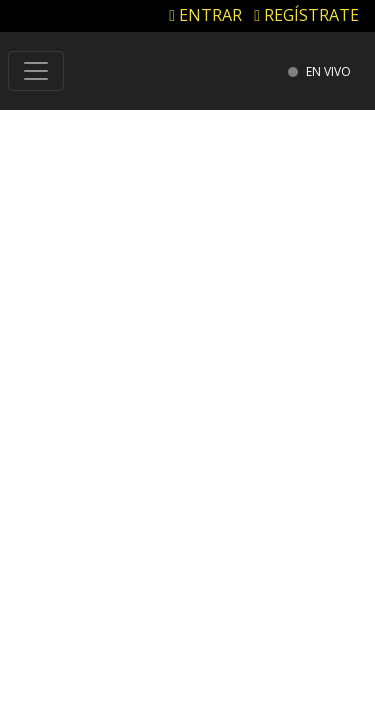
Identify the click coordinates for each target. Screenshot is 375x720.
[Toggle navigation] (36, 71)
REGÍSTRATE (306, 15)
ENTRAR (205, 15)
